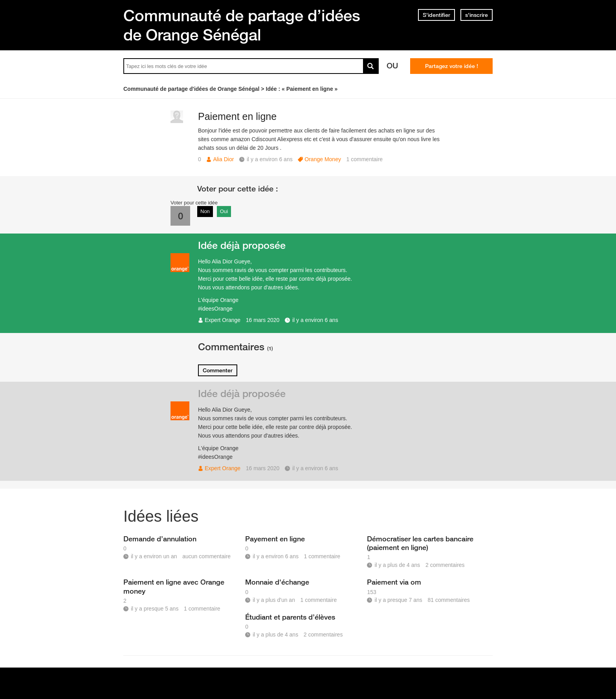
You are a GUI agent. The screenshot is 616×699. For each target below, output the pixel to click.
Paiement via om (394, 582)
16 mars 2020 (263, 320)
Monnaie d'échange (277, 582)
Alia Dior (223, 159)
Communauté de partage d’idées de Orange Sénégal (242, 25)
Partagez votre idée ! (452, 66)
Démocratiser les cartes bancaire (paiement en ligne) (420, 543)
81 (448, 600)
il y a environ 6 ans (315, 320)
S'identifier (436, 15)
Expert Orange (223, 320)
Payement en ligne (275, 539)
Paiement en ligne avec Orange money (174, 586)
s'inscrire (477, 15)
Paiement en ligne (237, 116)
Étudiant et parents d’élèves (290, 617)
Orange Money (323, 159)
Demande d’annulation (160, 539)
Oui (224, 211)
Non (205, 211)
